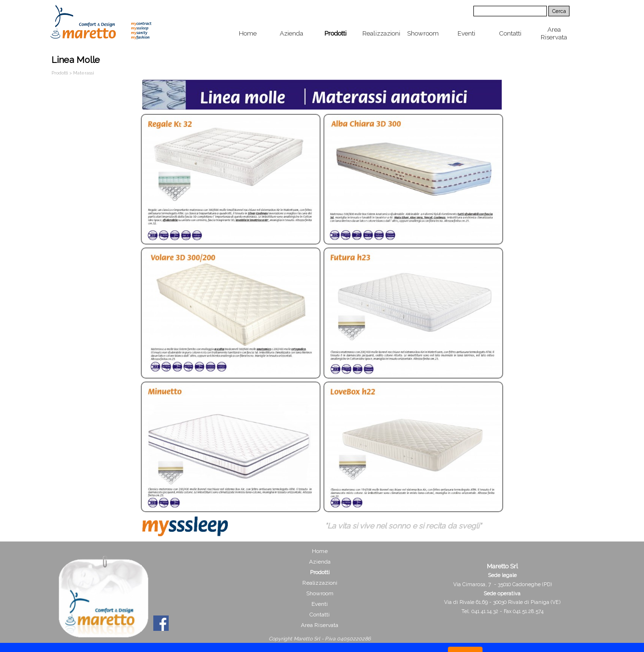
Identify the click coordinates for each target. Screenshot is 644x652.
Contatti (510, 33)
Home (248, 33)
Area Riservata (554, 33)
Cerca (559, 11)
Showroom (423, 33)
